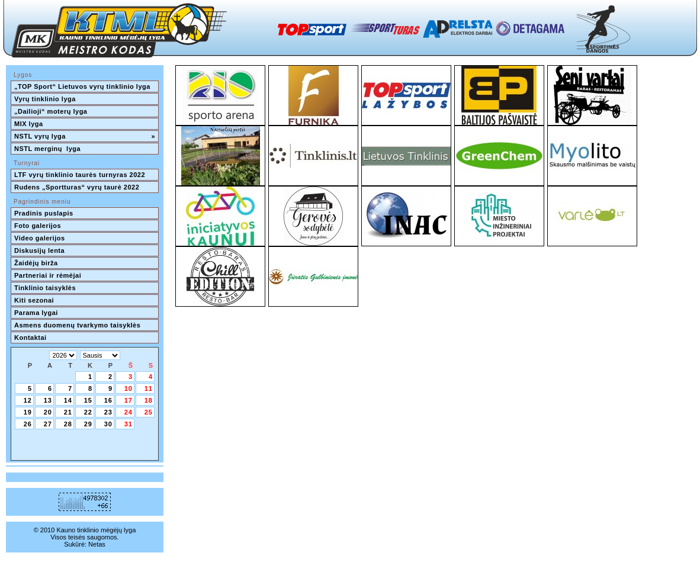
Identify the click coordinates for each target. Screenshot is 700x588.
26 (28, 424)
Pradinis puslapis (44, 213)
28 (68, 424)
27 (48, 424)
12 (28, 400)
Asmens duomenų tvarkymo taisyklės (77, 325)
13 (48, 400)
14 (68, 400)
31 (129, 424)
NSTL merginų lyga (47, 149)
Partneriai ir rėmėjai (48, 275)
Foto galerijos (38, 226)
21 (68, 412)
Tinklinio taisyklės (45, 288)
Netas (97, 544)
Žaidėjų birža (36, 263)
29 (88, 424)
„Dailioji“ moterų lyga (51, 111)
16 (108, 400)
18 (149, 400)
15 (88, 400)
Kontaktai (30, 338)
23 (108, 412)
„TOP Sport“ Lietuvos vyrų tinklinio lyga (82, 86)
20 (48, 412)
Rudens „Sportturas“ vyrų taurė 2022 (77, 187)
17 (129, 400)
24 (129, 412)
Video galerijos (40, 238)
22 (88, 412)
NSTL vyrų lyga (85, 136)
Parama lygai (36, 313)
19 (28, 412)
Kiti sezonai (34, 300)
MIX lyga (29, 124)
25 (149, 412)
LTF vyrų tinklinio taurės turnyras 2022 (81, 175)
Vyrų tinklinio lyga (45, 99)
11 (149, 388)
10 (129, 388)
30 (108, 424)
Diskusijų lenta (39, 250)
